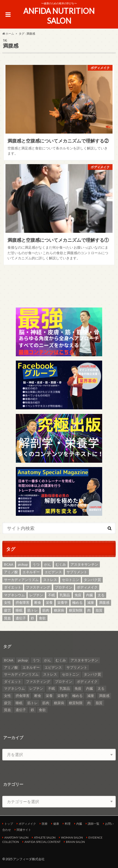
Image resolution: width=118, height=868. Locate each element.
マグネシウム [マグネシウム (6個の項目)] (14, 595)
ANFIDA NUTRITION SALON (59, 16)
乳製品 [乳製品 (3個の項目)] (65, 595)
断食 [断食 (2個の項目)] (38, 602)
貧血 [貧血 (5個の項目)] (7, 618)
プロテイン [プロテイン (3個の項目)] (64, 587)
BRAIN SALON (75, 842)
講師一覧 (94, 824)
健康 (56, 824)
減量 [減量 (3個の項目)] (91, 602)
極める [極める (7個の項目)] (77, 602)
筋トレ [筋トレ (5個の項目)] (33, 610)
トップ (9, 824)
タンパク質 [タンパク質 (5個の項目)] (92, 580)
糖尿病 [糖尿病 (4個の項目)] (59, 610)
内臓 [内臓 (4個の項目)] (90, 595)
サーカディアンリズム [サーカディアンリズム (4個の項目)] (21, 580)
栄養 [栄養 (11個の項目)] (49, 602)
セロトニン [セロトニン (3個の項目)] (71, 580)
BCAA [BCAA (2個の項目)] (9, 564)
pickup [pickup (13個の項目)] (23, 564)
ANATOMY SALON (16, 837)
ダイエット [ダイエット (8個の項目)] (13, 587)
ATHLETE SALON (45, 837)
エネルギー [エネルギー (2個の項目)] (31, 572)
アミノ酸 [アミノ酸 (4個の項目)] (11, 572)
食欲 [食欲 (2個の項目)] (42, 618)
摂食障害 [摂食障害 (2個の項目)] (22, 602)
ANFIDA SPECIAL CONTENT (42, 842)
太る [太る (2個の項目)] (101, 595)
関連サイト (24, 830)
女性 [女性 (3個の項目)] (7, 602)
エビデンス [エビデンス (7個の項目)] (53, 572)
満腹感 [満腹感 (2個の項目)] (104, 602)
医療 (45, 824)
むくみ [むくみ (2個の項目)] (61, 564)
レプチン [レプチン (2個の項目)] (36, 595)
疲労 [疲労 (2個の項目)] (7, 610)
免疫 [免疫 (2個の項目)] (78, 595)
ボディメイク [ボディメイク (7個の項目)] (87, 587)
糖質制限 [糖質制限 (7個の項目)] (76, 610)
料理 (68, 824)
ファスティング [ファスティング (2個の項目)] (38, 587)
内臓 (79, 824)
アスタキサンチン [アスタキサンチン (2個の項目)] (84, 564)
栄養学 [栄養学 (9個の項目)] (62, 602)
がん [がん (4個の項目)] (47, 564)
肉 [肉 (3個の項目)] (89, 610)
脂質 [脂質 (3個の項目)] (99, 610)
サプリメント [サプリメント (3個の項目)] (77, 572)
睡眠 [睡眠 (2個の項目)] (19, 610)
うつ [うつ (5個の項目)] (36, 564)
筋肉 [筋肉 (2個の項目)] (46, 610)
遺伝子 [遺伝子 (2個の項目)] (21, 618)
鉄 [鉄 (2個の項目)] (33, 618)
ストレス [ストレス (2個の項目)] (50, 580)
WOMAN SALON (72, 837)
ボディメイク (27, 824)
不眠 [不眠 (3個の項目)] (52, 595)
